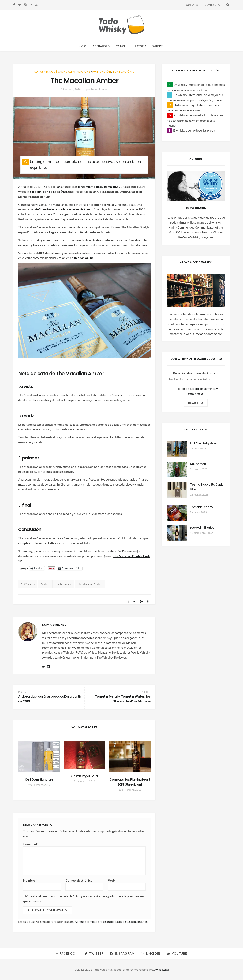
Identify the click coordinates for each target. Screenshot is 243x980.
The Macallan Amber (90, 584)
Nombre (30, 880)
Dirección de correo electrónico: (196, 373)
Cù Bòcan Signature (39, 780)
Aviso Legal (162, 969)
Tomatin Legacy (201, 507)
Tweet (24, 568)
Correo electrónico (80, 880)
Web (111, 880)
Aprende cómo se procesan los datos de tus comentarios (111, 922)
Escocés (52, 72)
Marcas (84, 72)
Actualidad (101, 46)
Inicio (82, 46)
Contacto (212, 5)
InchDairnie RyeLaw (203, 443)
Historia (140, 46)
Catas (120, 46)
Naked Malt (198, 464)
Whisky (157, 46)
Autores (192, 5)
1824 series (28, 584)
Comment (31, 844)
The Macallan (63, 584)
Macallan (69, 72)
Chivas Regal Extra (84, 776)
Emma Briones (99, 89)
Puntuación (102, 72)
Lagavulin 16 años (202, 528)
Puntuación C (124, 72)
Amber (45, 584)
